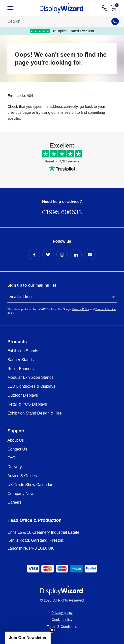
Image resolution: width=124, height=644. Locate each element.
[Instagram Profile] (62, 255)
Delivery (15, 467)
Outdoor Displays (23, 395)
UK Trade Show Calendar (30, 485)
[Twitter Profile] (48, 255)
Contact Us (17, 449)
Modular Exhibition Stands (31, 377)
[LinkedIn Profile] (76, 255)
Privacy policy (62, 613)
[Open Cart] (114, 8)
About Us (16, 440)
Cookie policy (62, 620)
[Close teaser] (52, 630)
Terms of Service (105, 309)
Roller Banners (21, 369)
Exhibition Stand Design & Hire (35, 413)
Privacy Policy (81, 309)
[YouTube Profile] (90, 255)
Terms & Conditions (62, 627)
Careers (15, 502)
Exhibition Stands (23, 351)
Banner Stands (21, 360)
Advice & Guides (22, 476)
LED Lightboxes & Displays (31, 386)
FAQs (12, 458)
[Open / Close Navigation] (15, 8)
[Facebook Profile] (34, 255)
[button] (28, 638)
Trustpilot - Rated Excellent (62, 31)
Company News (21, 494)
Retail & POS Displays (27, 404)
